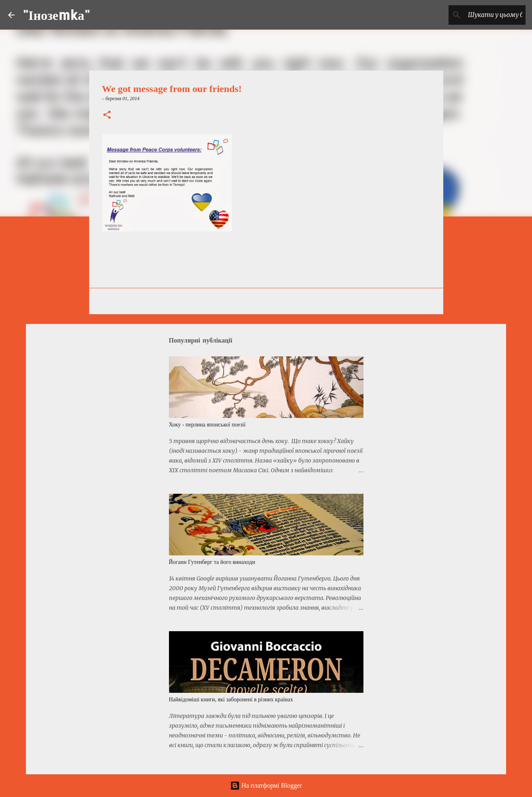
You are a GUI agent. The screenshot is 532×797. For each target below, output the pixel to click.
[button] (107, 116)
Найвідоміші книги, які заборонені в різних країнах (231, 700)
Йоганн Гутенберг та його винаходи (212, 562)
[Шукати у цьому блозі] (483, 15)
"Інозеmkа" (56, 15)
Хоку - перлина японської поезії (207, 425)
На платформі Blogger (266, 785)
